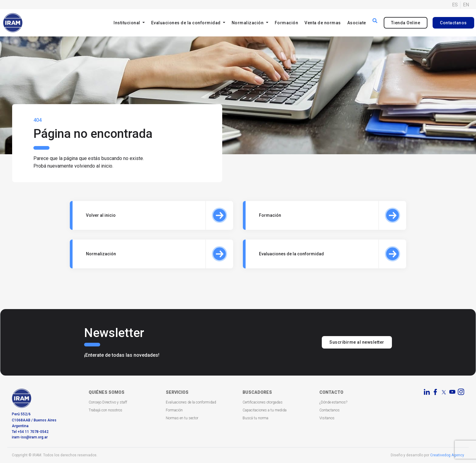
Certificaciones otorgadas (263, 402)
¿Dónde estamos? (333, 402)
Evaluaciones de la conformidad (191, 402)
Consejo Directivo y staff (108, 402)
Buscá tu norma (255, 418)
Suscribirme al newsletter (357, 342)
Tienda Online (406, 23)
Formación (287, 23)
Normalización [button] (248, 23)
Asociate (357, 23)
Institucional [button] (127, 23)
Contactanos (453, 23)
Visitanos (327, 418)
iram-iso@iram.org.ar (30, 437)
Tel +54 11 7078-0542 (30, 432)
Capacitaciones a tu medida (265, 410)
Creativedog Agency (447, 455)
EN (466, 5)
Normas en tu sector (182, 418)
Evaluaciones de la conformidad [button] (187, 23)
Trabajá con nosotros (105, 410)
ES (455, 5)
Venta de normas (323, 23)
